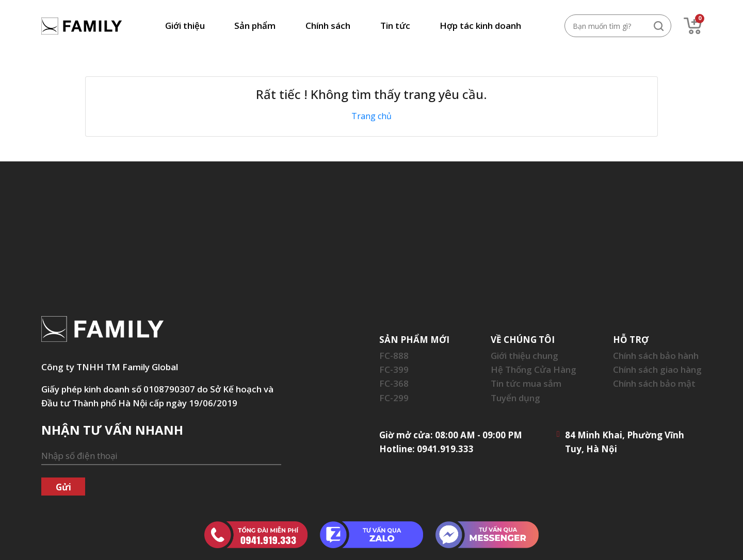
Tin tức (395, 26)
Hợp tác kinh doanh (480, 26)
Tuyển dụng (515, 398)
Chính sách (328, 26)
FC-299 (394, 398)
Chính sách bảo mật (654, 383)
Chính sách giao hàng (657, 369)
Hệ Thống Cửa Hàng (534, 369)
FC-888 (394, 356)
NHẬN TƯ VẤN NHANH (112, 430)
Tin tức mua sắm (526, 383)
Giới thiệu (185, 26)
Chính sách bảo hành (656, 356)
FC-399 (394, 369)
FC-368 (394, 383)
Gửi (63, 487)
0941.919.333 (445, 449)
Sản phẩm (255, 26)
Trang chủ (372, 116)
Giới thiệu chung (524, 356)
